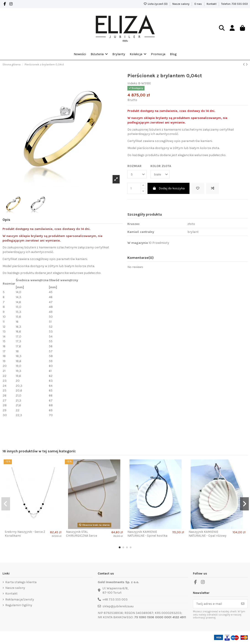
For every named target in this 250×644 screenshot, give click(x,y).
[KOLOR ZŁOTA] (160, 174)
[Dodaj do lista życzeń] (198, 188)
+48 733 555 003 (115, 599)
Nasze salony (181, 4)
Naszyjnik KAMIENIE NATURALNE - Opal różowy (208, 534)
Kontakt (212, 4)
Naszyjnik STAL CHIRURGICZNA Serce (82, 534)
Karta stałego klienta (21, 582)
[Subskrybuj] (243, 604)
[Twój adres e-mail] (216, 604)
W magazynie (138, 243)
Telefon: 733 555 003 (234, 4)
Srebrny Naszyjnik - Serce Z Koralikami (25, 534)
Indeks (132, 83)
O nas (198, 4)
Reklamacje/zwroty (20, 599)
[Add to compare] (213, 188)
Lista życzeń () (156, 4)
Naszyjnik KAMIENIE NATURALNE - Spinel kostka (147, 534)
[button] (138, 54)
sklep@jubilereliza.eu (118, 606)
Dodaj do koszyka (168, 188)
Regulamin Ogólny (19, 605)
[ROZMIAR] (137, 174)
